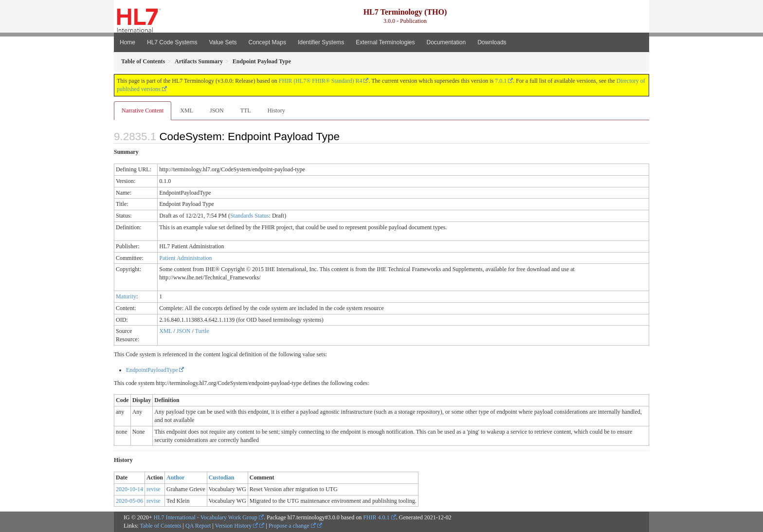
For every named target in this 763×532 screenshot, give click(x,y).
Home (127, 42)
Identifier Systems (321, 42)
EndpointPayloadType (152, 370)
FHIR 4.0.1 (376, 517)
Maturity (126, 296)
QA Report (198, 526)
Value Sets (223, 42)
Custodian (222, 477)
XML (187, 110)
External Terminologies (385, 42)
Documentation (446, 42)
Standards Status (250, 216)
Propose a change (292, 526)
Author (175, 477)
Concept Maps (267, 42)
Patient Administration (185, 258)
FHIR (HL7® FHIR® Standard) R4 (321, 81)
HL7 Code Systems (172, 42)
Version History (237, 526)
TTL (246, 110)
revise (154, 489)
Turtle (202, 331)
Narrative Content (143, 110)
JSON (217, 110)
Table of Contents (160, 526)
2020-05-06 (129, 501)
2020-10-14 (129, 489)
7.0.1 (501, 81)
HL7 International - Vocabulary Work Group (206, 517)
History (276, 110)
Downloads (492, 42)
